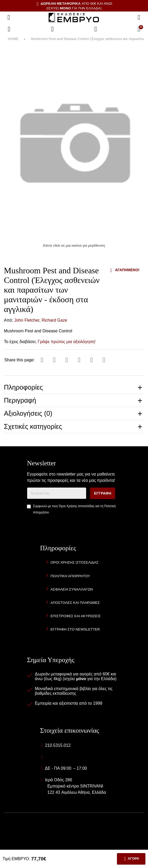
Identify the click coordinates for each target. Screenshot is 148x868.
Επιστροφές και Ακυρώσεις (76, 616)
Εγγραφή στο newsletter (75, 629)
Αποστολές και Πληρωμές (75, 603)
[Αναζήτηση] (139, 18)
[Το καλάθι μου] (139, 29)
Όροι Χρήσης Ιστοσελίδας (77, 506)
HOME (13, 39)
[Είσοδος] (96, 29)
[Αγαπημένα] (52, 29)
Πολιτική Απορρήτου (70, 576)
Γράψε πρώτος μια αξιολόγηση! (67, 342)
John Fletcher (27, 320)
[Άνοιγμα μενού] (9, 18)
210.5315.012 (58, 745)
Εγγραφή (103, 493)
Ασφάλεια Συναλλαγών (72, 589)
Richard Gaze (54, 320)
